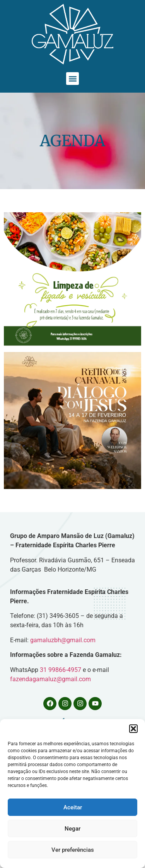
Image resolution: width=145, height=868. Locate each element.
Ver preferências (73, 850)
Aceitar (73, 807)
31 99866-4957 (61, 670)
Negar (72, 829)
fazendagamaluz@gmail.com (50, 679)
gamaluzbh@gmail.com (63, 640)
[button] (133, 729)
